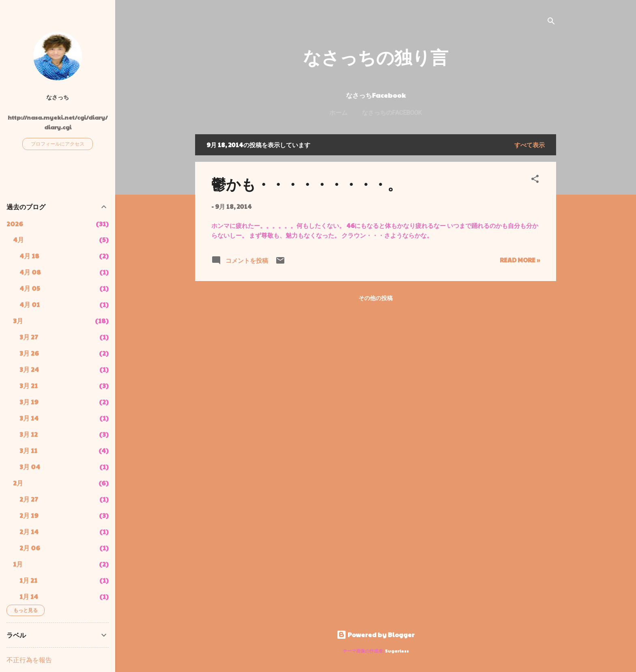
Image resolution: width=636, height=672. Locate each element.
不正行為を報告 (29, 660)
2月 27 (29, 499)
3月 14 (29, 418)
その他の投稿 (376, 298)
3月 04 (30, 467)
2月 (18, 483)
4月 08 (30, 272)
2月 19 (29, 515)
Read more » (520, 260)
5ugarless (397, 651)
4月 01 (30, 304)
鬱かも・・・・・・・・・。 (307, 184)
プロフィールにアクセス (58, 144)
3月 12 (29, 434)
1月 (18, 564)
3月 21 (29, 385)
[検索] (551, 22)
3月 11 (28, 450)
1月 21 (28, 580)
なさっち (58, 97)
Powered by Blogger (376, 634)
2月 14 (29, 531)
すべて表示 (530, 145)
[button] (535, 180)
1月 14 (29, 596)
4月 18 (29, 256)
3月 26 (29, 353)
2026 (15, 224)
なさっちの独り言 (376, 57)
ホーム (338, 113)
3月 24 (29, 369)
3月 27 (29, 337)
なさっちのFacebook (392, 113)
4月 (18, 239)
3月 (18, 321)
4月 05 (30, 288)
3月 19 (29, 402)
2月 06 (30, 548)
